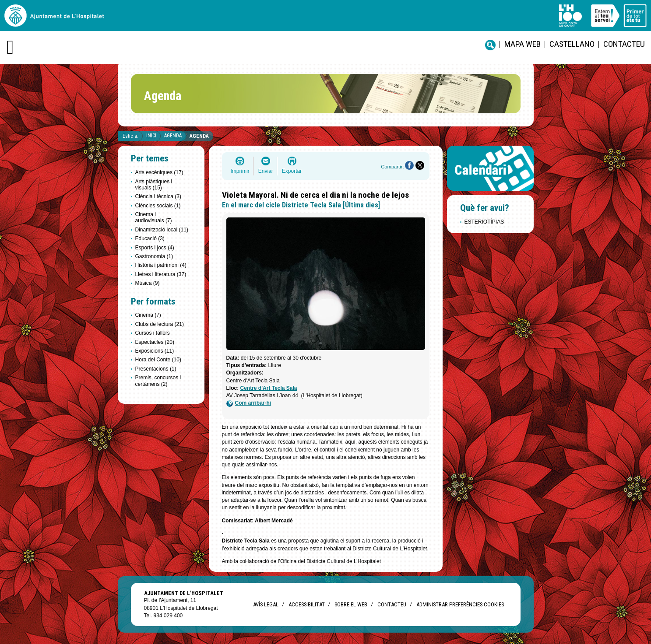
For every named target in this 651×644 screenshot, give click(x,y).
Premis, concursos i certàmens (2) (158, 381)
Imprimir (240, 171)
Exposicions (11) (155, 351)
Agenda (173, 136)
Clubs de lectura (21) (160, 324)
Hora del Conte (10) (158, 360)
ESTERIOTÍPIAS (484, 222)
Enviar (266, 171)
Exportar (292, 171)
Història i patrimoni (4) (161, 265)
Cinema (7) (148, 315)
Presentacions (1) (156, 369)
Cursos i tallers (153, 333)
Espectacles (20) (155, 342)
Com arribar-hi (249, 403)
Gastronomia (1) (154, 256)
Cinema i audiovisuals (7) (154, 217)
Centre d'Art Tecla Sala (269, 388)
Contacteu (624, 44)
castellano (572, 44)
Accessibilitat (306, 604)
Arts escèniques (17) (159, 172)
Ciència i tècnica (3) (158, 196)
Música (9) (148, 283)
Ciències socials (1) (158, 206)
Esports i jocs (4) (155, 248)
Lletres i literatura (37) (161, 274)
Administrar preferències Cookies (460, 604)
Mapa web (523, 44)
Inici (151, 136)
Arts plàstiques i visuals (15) (154, 185)
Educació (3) (150, 238)
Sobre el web (351, 604)
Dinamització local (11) (162, 230)
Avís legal (266, 604)
